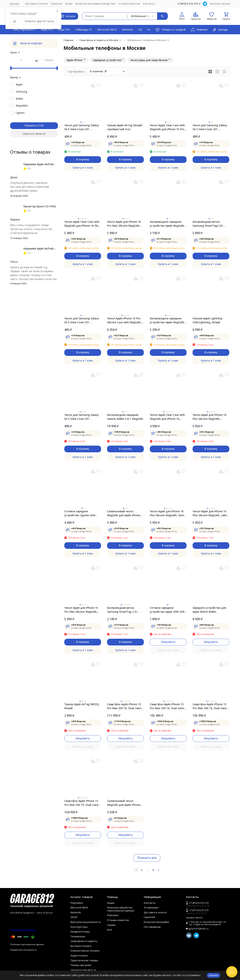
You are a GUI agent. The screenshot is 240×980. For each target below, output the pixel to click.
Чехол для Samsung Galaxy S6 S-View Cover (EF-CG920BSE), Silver (82, 320)
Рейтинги (113, 915)
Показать (30, 125)
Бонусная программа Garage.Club (95, 4)
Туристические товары (84, 960)
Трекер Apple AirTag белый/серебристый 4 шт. (125, 127)
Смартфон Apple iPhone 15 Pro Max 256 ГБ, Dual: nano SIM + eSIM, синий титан (210, 706)
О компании (151, 908)
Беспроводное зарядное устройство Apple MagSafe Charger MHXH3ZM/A (167, 224)
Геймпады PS (84, 30)
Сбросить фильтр (34, 134)
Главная (68, 40)
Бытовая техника (81, 946)
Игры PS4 (64, 30)
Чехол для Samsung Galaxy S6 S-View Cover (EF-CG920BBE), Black (82, 417)
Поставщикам (152, 927)
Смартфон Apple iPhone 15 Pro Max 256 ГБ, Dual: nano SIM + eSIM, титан (124, 706)
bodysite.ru (31, 950)
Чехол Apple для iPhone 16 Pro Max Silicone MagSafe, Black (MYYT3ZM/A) (124, 224)
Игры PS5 (47, 30)
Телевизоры (78, 936)
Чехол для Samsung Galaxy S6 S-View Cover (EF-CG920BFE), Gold (210, 127)
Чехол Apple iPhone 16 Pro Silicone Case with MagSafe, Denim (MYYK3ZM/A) (124, 320)
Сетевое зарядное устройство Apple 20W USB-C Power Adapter (168, 610)
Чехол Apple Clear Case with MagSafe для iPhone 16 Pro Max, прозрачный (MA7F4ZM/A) (167, 127)
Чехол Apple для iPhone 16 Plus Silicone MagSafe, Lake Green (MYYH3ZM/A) (210, 513)
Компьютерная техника (85, 951)
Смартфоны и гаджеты (84, 941)
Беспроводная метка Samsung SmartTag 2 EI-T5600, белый (122, 610)
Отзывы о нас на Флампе (23, 930)
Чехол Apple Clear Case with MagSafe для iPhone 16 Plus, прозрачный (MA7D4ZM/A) (82, 224)
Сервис (111, 925)
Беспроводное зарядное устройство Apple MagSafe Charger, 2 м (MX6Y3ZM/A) (167, 320)
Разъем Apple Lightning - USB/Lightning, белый (208, 320)
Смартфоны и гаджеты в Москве (99, 40)
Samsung (21, 92)
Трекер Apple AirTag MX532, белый (82, 706)
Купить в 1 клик (83, 168)
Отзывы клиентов (129, 4)
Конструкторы (79, 927)
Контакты (149, 4)
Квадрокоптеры (80, 931)
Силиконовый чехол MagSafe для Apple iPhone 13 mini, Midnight (124, 803)
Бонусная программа (156, 922)
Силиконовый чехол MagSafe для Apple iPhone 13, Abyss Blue (124, 513)
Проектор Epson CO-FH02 (40, 206)
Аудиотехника (79, 955)
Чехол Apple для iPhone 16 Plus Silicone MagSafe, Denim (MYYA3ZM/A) (168, 513)
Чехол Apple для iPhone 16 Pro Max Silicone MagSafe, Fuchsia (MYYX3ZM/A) (81, 610)
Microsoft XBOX (107, 30)
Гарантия (56, 4)
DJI (140, 30)
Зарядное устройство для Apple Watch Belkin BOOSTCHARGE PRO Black (209, 610)
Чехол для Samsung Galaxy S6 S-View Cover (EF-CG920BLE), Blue (82, 127)
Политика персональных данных (27, 944)
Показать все (147, 858)
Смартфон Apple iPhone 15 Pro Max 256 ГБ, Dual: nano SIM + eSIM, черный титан (81, 803)
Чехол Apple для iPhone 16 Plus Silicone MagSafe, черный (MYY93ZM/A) (209, 417)
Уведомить (168, 642)
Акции (69, 4)
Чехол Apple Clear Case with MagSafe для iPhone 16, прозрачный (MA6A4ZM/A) (167, 417)
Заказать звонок (220, 4)
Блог (110, 930)
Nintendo (127, 30)
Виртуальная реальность (86, 922)
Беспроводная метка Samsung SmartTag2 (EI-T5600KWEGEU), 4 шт (208, 224)
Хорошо (213, 975)
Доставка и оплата (36, 4)
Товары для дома (81, 965)
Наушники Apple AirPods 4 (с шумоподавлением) (54, 164)
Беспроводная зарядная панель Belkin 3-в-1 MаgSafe (125, 417)
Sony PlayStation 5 (24, 30)
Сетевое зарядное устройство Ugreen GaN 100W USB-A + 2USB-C (80, 513)
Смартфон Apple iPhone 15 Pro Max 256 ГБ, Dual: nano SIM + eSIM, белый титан (167, 706)
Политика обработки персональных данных (121, 909)
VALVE (74, 917)
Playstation (77, 903)
